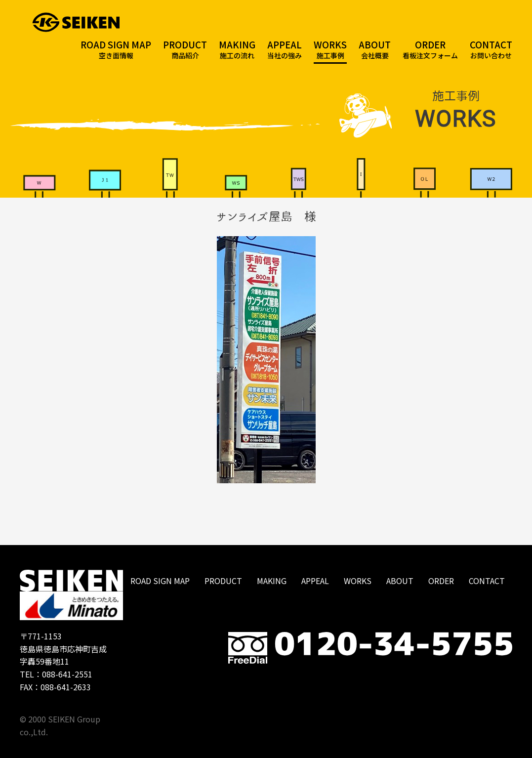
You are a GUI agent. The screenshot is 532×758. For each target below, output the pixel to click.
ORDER (441, 581)
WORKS (358, 581)
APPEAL (315, 581)
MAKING (272, 581)
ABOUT (400, 581)
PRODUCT (223, 581)
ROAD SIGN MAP (160, 581)
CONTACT (487, 581)
